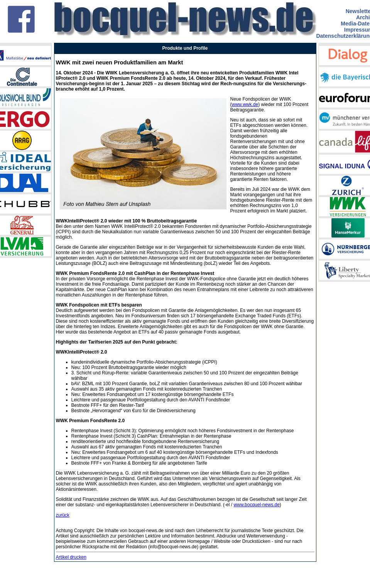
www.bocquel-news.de (256, 505)
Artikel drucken (71, 557)
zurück (63, 515)
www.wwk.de (245, 104)
